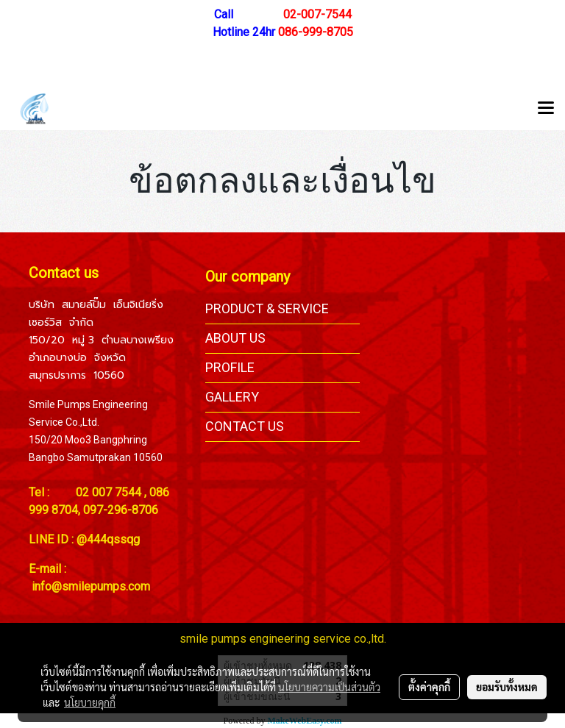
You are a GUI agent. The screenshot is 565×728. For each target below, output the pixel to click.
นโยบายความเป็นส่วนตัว (329, 687)
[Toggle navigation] (546, 109)
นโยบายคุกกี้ (90, 702)
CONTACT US (245, 426)
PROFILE (230, 367)
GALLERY (232, 397)
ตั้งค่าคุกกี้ (429, 687)
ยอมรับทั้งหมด (507, 687)
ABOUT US (235, 338)
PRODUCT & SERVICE (267, 308)
